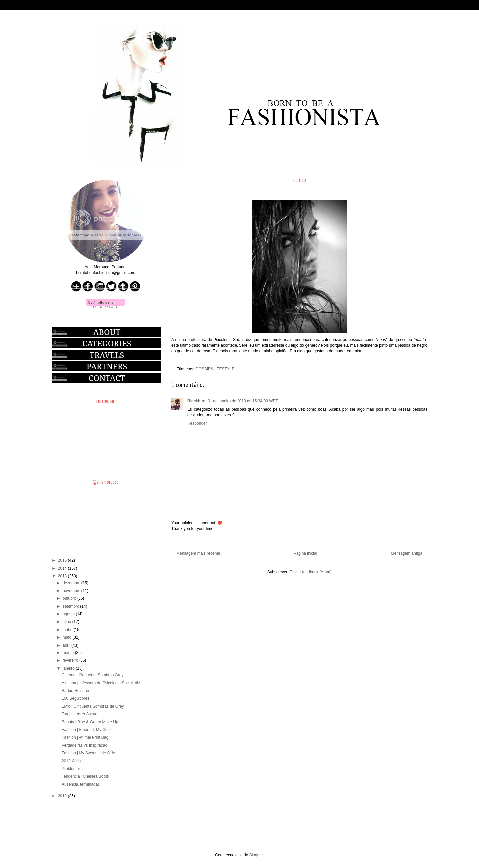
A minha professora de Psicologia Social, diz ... (103, 683)
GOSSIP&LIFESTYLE (215, 369)
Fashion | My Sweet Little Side (88, 753)
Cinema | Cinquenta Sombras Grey (93, 675)
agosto (69, 614)
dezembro (72, 583)
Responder (197, 423)
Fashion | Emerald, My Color (87, 730)
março (69, 653)
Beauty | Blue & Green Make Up (90, 722)
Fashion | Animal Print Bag (85, 737)
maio (67, 637)
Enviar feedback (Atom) (311, 572)
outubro (70, 598)
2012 (63, 796)
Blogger (256, 855)
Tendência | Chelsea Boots (85, 776)
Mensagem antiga (407, 553)
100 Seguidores (76, 698)
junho (68, 630)
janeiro (69, 668)
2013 (63, 576)
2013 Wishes (73, 761)
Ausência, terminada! (80, 784)
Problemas (71, 769)
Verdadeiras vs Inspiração (84, 745)
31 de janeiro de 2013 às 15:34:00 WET (243, 401)
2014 (63, 568)
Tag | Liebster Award (80, 714)
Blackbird (196, 401)
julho (67, 622)
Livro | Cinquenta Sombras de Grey (93, 706)
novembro (72, 591)
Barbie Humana (75, 691)
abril (67, 645)
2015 (63, 560)
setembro (71, 606)
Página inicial (306, 553)
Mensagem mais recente (198, 553)
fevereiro (71, 660)
